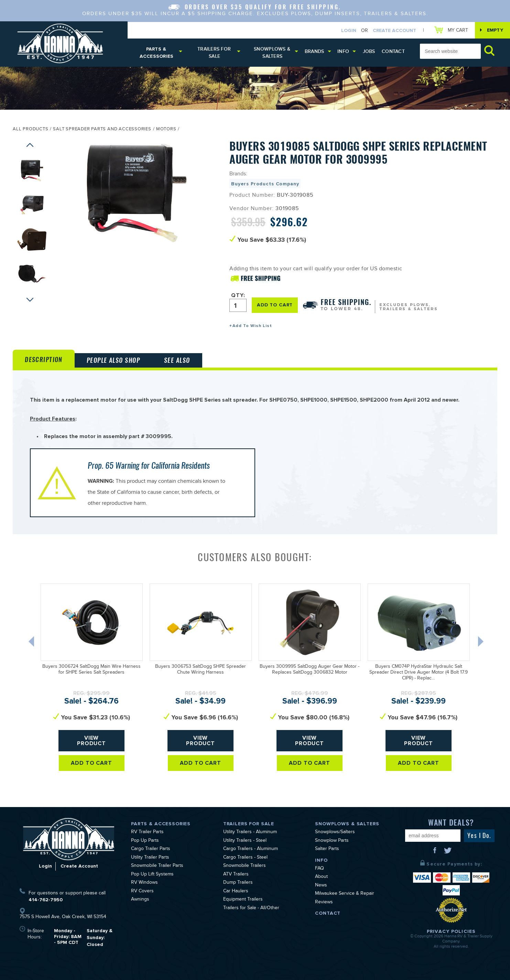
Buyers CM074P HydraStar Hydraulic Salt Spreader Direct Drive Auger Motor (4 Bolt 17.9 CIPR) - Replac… (419, 673)
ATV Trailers (236, 875)
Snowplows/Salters (335, 832)
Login (349, 30)
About (321, 877)
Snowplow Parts (332, 841)
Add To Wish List (252, 326)
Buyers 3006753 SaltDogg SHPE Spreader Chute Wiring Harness (200, 670)
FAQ (319, 869)
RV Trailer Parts (147, 832)
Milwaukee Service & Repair (345, 894)
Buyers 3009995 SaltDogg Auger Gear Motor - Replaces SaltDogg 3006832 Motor (310, 670)
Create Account (394, 30)
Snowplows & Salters (272, 53)
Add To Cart (92, 763)
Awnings (140, 900)
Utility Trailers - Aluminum (250, 832)
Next (30, 301)
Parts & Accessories (157, 53)
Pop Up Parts (145, 841)
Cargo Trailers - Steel (245, 858)
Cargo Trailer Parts (151, 849)
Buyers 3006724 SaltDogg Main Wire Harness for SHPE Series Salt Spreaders (91, 670)
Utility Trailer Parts (150, 858)
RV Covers (142, 892)
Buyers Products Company (265, 184)
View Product (92, 741)
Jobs (369, 51)
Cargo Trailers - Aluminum (251, 849)
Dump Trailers (238, 883)
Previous (30, 146)
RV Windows (144, 883)
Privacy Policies (451, 931)
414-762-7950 (46, 900)
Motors (166, 130)
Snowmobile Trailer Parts (157, 866)
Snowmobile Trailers (245, 866)
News (321, 886)
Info (343, 51)
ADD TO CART (275, 305)
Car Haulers (236, 892)
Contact (393, 51)
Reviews (324, 903)
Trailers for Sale (214, 53)
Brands (314, 51)
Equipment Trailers (243, 900)
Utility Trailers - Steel (245, 841)
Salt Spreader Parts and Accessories (102, 130)
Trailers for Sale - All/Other (251, 908)
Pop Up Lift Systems (152, 875)
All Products (30, 130)
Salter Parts (327, 849)
